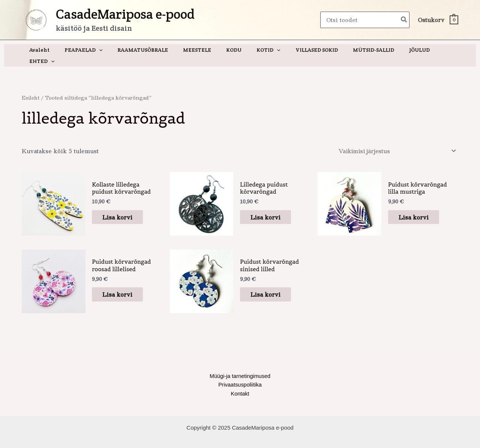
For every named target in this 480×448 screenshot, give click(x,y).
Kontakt (240, 384)
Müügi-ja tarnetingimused (240, 366)
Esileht (31, 86)
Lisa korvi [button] (122, 206)
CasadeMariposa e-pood (125, 14)
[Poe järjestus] (394, 140)
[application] (105, 50)
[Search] (404, 20)
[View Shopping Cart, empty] (438, 20)
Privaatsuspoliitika (240, 375)
